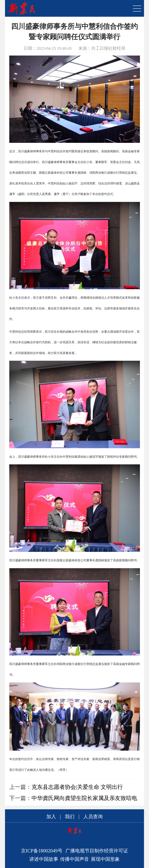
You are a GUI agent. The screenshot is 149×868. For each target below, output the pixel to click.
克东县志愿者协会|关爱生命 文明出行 (77, 787)
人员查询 (93, 817)
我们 (70, 817)
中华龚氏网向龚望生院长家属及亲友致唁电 (84, 798)
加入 (51, 817)
